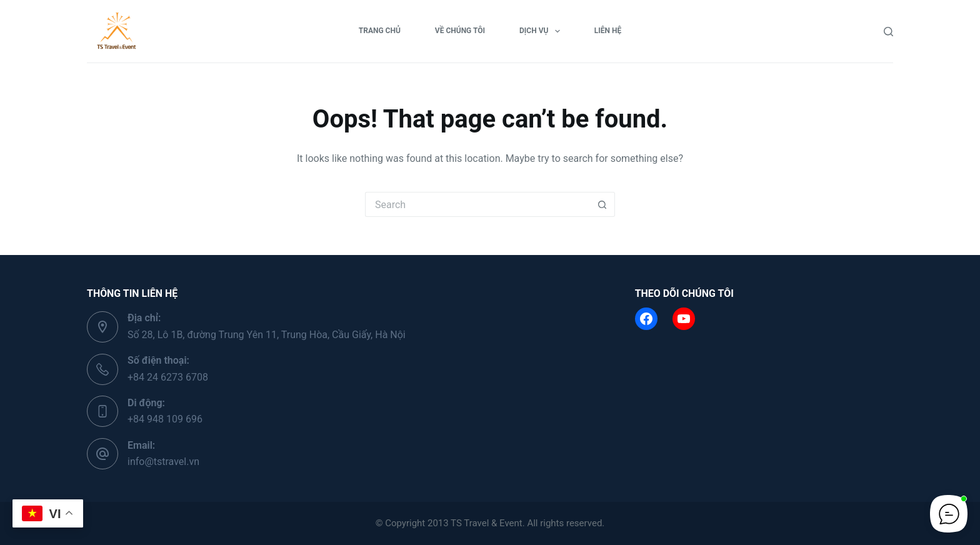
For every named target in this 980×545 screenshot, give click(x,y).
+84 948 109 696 (165, 419)
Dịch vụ (542, 31)
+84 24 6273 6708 (168, 377)
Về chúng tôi (460, 31)
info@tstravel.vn (163, 462)
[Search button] (602, 204)
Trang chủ (380, 31)
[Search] (888, 32)
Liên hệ (608, 31)
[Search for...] (477, 204)
